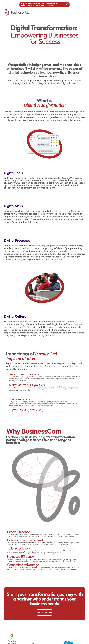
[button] (84, 13)
